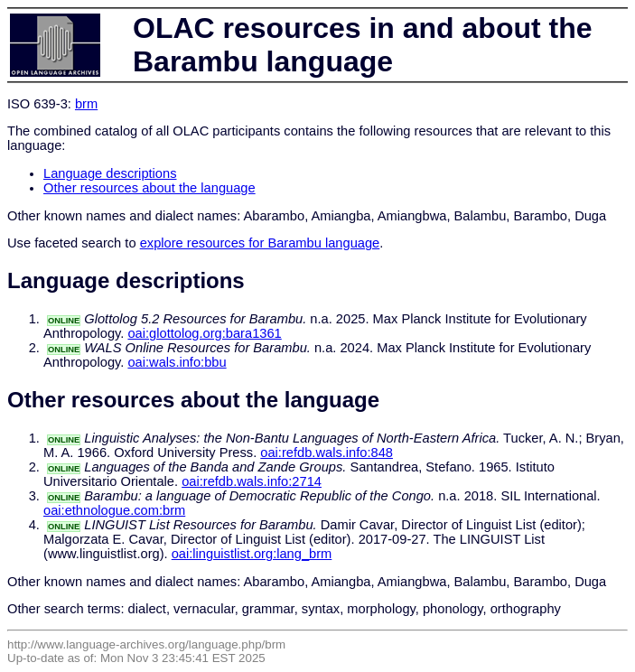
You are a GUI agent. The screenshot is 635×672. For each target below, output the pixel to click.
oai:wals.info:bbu (177, 362)
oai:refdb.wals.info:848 (327, 453)
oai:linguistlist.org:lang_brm (252, 554)
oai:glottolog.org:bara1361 (204, 333)
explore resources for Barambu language (260, 243)
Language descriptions (110, 173)
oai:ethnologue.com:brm (114, 510)
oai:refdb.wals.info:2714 (252, 481)
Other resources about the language (149, 188)
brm (86, 104)
